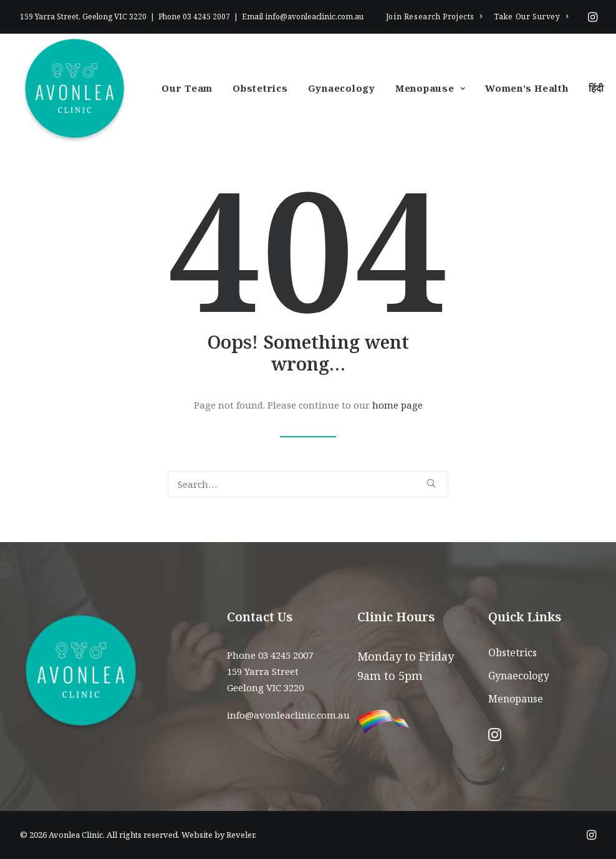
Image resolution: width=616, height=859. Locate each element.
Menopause (430, 88)
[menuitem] (434, 17)
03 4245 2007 (206, 17)
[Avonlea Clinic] (75, 88)
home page (397, 405)
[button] (593, 17)
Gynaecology (342, 88)
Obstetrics (260, 88)
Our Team (187, 88)
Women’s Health (527, 88)
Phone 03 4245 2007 (270, 655)
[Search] (308, 484)
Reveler (240, 835)
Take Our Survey (531, 17)
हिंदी (597, 88)
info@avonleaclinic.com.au (314, 17)
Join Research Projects (434, 17)
